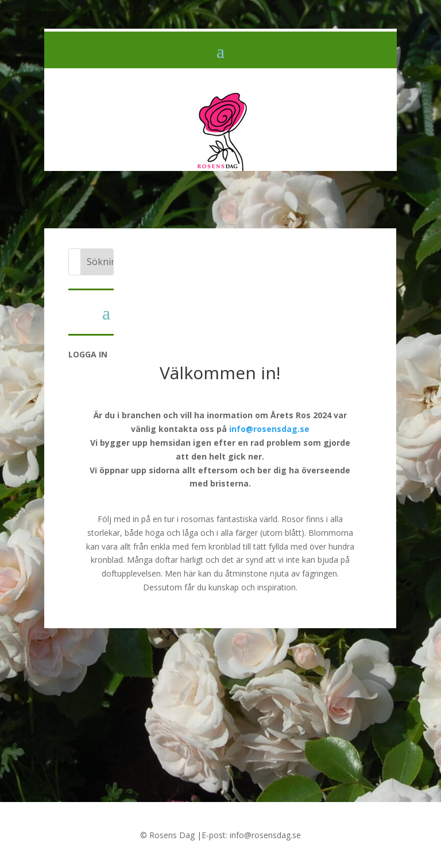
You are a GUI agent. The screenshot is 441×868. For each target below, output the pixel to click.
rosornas (198, 519)
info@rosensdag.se (269, 429)
